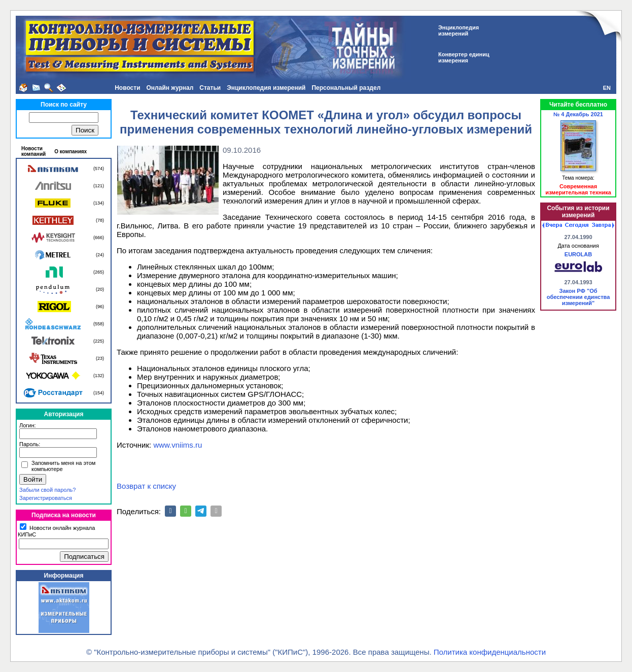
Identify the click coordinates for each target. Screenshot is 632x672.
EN (607, 88)
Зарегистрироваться (46, 498)
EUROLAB (578, 254)
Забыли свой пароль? (47, 490)
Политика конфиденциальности (490, 652)
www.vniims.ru (178, 445)
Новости (127, 88)
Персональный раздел (346, 88)
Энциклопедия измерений (266, 88)
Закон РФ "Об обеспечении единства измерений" (578, 297)
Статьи (210, 88)
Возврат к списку (146, 486)
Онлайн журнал (170, 88)
